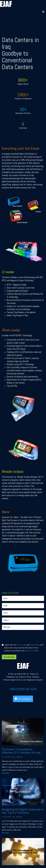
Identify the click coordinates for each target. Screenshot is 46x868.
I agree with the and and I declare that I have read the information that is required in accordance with (24, 648)
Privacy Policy (35, 645)
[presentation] (20, 637)
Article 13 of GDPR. (32, 651)
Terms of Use (21, 645)
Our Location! (23, 699)
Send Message (9, 657)
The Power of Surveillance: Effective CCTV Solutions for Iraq (21, 751)
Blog (13, 757)
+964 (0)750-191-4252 (23, 689)
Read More (6, 773)
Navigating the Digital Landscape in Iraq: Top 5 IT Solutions (23, 811)
